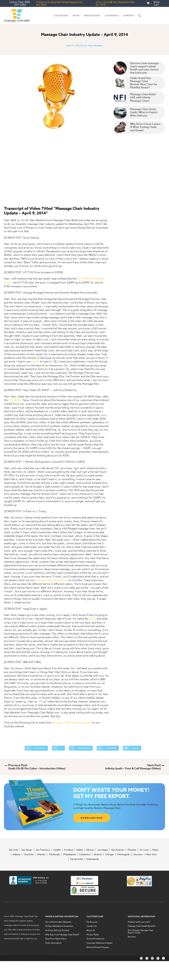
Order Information (53, 943)
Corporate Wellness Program (100, 943)
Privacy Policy (93, 935)
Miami (155, 850)
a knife (35, 362)
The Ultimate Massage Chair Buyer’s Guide (141, 931)
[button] (62, 16)
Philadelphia (69, 854)
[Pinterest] (81, 748)
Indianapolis (93, 859)
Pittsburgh (54, 854)
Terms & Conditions (95, 939)
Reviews (132, 937)
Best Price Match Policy (56, 939)
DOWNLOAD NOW (92, 818)
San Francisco (43, 850)
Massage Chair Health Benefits (142, 926)
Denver (90, 850)
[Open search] (140, 16)
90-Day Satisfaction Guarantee (59, 926)
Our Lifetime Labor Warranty (58, 922)
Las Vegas (103, 850)
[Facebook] (36, 748)
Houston (138, 854)
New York (151, 854)
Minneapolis (124, 854)
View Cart (157, 3)
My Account (92, 922)
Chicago (110, 854)
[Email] (132, 748)
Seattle (57, 850)
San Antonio (118, 850)
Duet (92, 619)
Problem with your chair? (139, 922)
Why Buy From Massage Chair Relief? (62, 935)
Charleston (85, 854)
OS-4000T (15, 400)
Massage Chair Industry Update (72, 723)
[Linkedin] (108, 748)
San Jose (14, 850)
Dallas (80, 850)
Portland (69, 850)
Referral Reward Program (98, 947)
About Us (91, 930)
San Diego (27, 850)
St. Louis (144, 850)
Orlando (41, 854)
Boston (98, 854)
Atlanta (16, 854)
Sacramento (77, 859)
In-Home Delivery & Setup (57, 930)
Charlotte (29, 854)
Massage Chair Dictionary (51, 580)
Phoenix (132, 850)
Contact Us (92, 926)
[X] (58, 748)
